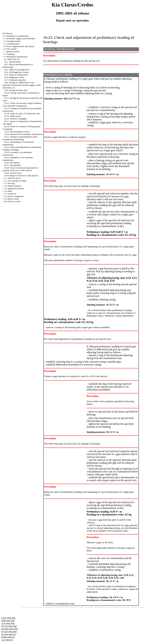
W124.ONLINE (9, 626)
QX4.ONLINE (9, 618)
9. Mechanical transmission (16, 57)
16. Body (8, 191)
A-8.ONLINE (8, 624)
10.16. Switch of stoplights (16, 119)
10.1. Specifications (13, 62)
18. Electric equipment (14, 196)
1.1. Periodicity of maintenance (16, 36)
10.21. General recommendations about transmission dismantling (20, 138)
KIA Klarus (7, 33)
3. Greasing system (12, 41)
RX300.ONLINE (10, 629)
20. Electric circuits (13, 201)
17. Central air (10, 194)
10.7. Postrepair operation (15, 80)
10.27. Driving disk (12, 165)
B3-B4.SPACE (9, 635)
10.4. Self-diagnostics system (17, 72)
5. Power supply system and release (19, 46)
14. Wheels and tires (13, 186)
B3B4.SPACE (8, 637)
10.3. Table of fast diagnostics (17, 70)
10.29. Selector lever (13, 173)
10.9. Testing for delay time (16, 90)
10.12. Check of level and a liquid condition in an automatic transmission (22, 104)
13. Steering (9, 183)
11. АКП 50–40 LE (13, 178)
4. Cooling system (12, 44)
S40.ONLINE (8, 621)
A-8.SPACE (7, 640)
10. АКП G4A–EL (12, 59)
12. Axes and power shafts (15, 181)
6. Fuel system (10, 49)
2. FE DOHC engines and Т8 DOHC (20, 39)
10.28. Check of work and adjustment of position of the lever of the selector (20, 169)
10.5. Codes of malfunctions (16, 75)
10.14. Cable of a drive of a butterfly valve (22, 113)
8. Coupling (9, 54)
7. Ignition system (12, 51)
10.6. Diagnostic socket (14, 77)
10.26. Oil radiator (12, 163)
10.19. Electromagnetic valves (17, 132)
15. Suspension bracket (14, 188)
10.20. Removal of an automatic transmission (23, 134)
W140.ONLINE (9, 632)
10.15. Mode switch (13, 116)
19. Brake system (12, 199)
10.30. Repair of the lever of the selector (21, 176)
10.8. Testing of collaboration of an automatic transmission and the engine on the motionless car (22, 85)
